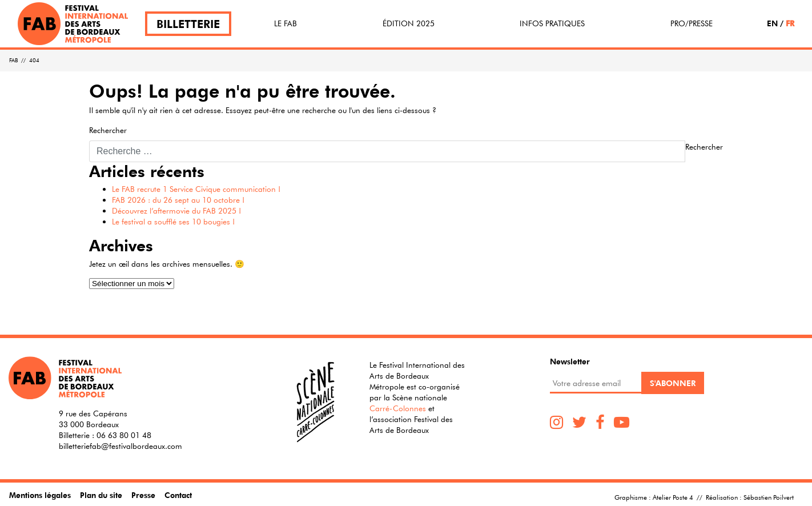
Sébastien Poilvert (769, 497)
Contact (178, 495)
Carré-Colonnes (398, 408)
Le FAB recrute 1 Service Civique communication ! (196, 189)
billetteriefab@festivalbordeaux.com (120, 446)
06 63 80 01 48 (124, 435)
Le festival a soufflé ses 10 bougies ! (173, 222)
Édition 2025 (409, 23)
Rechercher (108, 130)
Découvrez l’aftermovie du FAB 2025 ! (176, 211)
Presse (143, 495)
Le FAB (286, 23)
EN (772, 23)
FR (790, 23)
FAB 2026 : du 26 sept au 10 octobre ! (178, 200)
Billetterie (188, 24)
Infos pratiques (552, 23)
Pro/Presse (692, 23)
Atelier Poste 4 (673, 497)
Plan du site (101, 495)
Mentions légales (40, 495)
